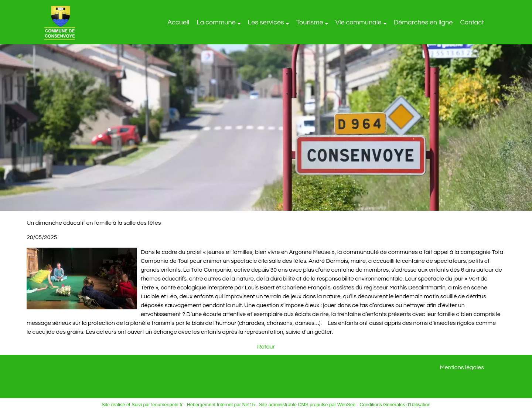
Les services (266, 22)
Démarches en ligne (423, 22)
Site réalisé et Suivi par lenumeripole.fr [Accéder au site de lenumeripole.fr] (142, 405)
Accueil (178, 22)
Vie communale (359, 22)
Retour (266, 347)
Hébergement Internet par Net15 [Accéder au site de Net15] (221, 405)
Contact (472, 22)
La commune (216, 22)
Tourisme (310, 22)
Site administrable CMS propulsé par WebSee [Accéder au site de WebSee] (307, 405)
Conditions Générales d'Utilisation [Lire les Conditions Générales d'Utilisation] (395, 405)
